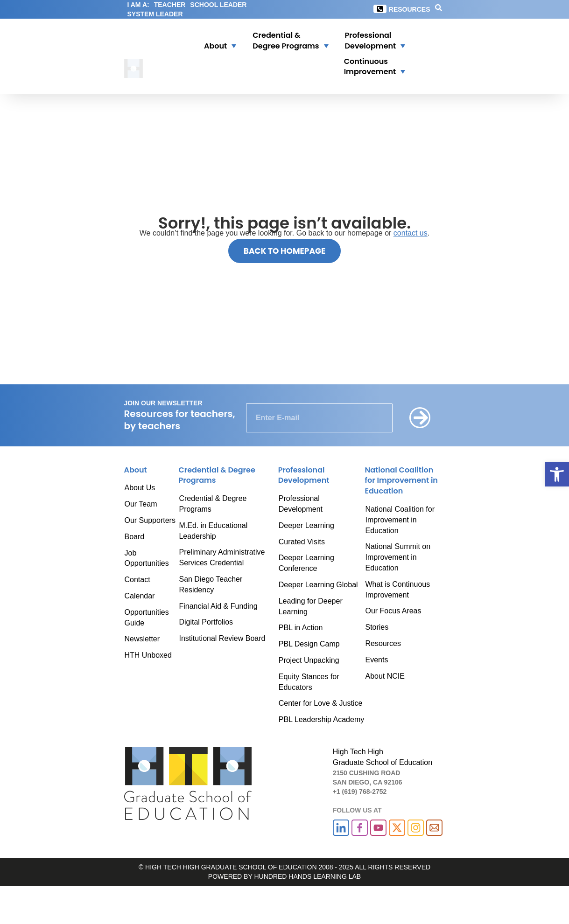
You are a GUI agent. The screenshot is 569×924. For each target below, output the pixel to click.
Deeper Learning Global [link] (318, 585)
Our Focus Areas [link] (393, 611)
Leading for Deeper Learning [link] (311, 606)
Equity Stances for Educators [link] (309, 682)
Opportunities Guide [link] (147, 618)
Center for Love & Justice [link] (321, 703)
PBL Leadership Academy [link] (322, 719)
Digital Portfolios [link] (206, 622)
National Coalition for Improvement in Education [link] (400, 520)
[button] (214, 41)
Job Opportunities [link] (147, 558)
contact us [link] (411, 233)
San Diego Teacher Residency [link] (211, 584)
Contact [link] (137, 580)
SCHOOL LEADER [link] (218, 5)
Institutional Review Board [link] (222, 638)
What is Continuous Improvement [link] (397, 590)
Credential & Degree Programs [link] (213, 504)
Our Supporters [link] (150, 520)
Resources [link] (410, 9)
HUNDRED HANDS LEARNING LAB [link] (307, 876)
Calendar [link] (140, 596)
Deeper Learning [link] (306, 525)
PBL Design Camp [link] (309, 644)
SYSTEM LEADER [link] (155, 14)
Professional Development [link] (301, 504)
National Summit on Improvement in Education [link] (398, 557)
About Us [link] (140, 488)
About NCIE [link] (385, 676)
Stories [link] (377, 627)
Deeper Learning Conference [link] (306, 563)
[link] (557, 474)
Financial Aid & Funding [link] (218, 606)
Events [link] (376, 660)
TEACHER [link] (170, 5)
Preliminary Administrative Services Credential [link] (222, 557)
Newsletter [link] (142, 639)
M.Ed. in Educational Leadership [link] (213, 531)
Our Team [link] (141, 504)
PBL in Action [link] (301, 628)
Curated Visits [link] (302, 542)
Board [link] (135, 537)
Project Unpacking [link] (309, 660)
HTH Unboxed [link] (148, 655)
